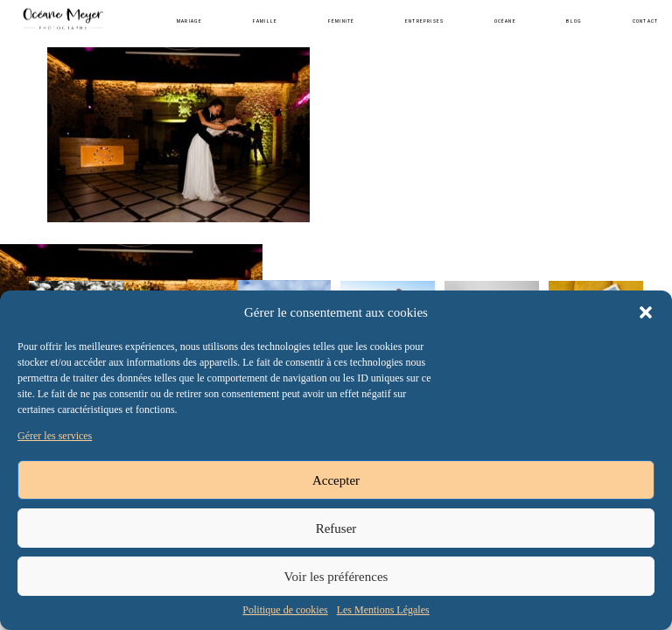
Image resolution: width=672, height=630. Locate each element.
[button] (646, 312)
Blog (574, 21)
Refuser (336, 528)
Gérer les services (55, 436)
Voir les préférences (336, 577)
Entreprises (424, 21)
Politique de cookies (285, 610)
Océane (505, 21)
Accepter (336, 480)
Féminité (342, 21)
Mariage (189, 21)
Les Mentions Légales (383, 610)
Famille (265, 21)
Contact (645, 21)
